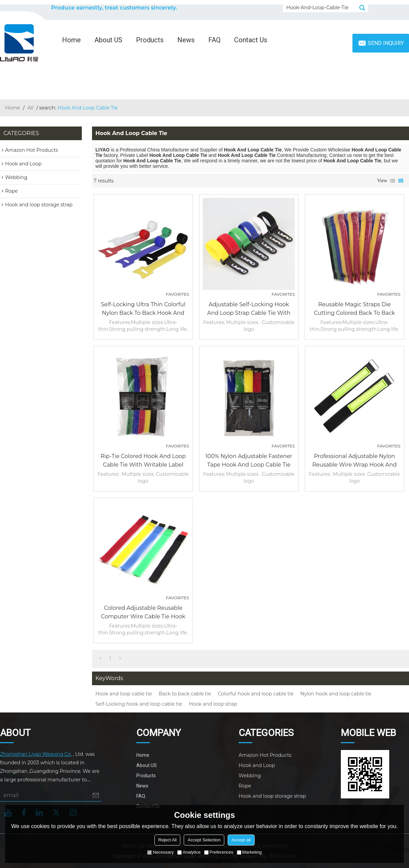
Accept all (241, 840)
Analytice (189, 852)
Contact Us (251, 40)
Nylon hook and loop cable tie (336, 694)
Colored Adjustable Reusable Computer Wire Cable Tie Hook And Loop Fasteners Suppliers (143, 613)
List (393, 181)
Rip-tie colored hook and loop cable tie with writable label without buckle (143, 461)
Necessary (160, 852)
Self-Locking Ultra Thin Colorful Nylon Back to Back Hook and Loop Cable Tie (143, 309)
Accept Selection (204, 840)
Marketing (249, 852)
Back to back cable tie (185, 694)
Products (150, 40)
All (31, 108)
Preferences (219, 852)
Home (71, 40)
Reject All (167, 840)
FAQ (214, 40)
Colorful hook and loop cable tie (256, 694)
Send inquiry (386, 43)
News (186, 40)
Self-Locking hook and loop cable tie (139, 704)
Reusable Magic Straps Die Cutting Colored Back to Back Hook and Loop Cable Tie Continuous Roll (354, 309)
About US (108, 40)
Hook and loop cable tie (124, 694)
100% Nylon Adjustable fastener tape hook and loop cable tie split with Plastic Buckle (249, 461)
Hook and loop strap (213, 704)
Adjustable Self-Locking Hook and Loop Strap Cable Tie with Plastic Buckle (249, 309)
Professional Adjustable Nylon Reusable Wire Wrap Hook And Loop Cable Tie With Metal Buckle (355, 461)
